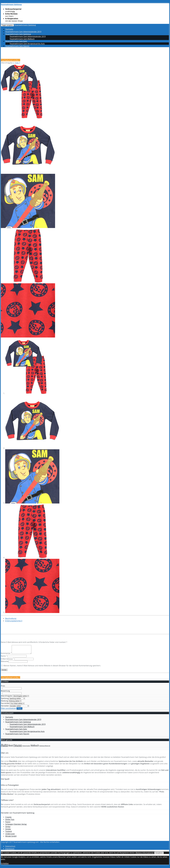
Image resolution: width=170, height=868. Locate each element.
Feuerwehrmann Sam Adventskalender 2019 (23, 32)
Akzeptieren (159, 855)
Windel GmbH (11, 838)
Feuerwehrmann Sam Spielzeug (18, 34)
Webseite (5, 663)
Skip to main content (9, 2)
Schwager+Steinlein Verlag (16, 826)
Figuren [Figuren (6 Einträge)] (18, 747)
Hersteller (5, 707)
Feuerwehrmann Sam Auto (16, 41)
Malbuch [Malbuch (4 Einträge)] (35, 747)
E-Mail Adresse (7, 660)
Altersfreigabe (7, 697)
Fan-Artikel (5, 705)
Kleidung (4, 702)
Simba (8, 828)
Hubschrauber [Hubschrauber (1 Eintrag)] (26, 747)
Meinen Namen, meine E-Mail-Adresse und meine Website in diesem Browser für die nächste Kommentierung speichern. (52, 667)
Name (4, 658)
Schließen (5, 865)
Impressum (10, 850)
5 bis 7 (17, 63)
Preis (3, 687)
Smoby (8, 831)
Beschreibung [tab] (11, 618)
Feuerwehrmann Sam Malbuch (22, 39)
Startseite (9, 29)
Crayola (8, 819)
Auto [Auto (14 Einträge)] (4, 747)
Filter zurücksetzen (9, 710)
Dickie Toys (10, 821)
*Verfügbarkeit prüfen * (11, 60)
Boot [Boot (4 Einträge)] (11, 747)
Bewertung (5, 692)
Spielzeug (5, 700)
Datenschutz (10, 848)
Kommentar (6, 655)
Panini (8, 823)
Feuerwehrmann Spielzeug (25, 25)
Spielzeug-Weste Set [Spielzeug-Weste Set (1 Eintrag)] (45, 747)
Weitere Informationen (145, 854)
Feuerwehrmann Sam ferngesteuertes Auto (27, 44)
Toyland (9, 833)
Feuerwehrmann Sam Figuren (17, 46)
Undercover (10, 835)
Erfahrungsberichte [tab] (14, 621)
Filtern (19, 710)
